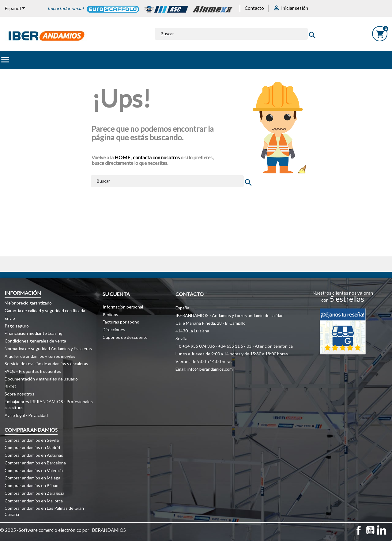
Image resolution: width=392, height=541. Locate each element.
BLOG (10, 386)
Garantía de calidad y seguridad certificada (45, 310)
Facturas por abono (121, 322)
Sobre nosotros (19, 394)
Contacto (254, 8)
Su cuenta (116, 294)
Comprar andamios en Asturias (34, 455)
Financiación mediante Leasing (34, 333)
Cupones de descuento (125, 337)
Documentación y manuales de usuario (41, 379)
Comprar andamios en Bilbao (32, 485)
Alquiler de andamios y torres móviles (40, 356)
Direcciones (114, 329)
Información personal (123, 307)
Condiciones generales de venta (35, 341)
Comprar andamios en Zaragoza (34, 493)
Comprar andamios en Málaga (32, 478)
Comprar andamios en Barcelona (35, 463)
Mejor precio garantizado (28, 303)
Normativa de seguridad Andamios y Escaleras (48, 348)
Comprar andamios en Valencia (34, 470)
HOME (123, 157)
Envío (10, 318)
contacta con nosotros (156, 157)
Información (23, 293)
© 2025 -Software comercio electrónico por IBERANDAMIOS (63, 530)
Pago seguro (17, 326)
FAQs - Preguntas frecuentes (33, 371)
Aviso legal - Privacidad (26, 415)
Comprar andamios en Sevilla (32, 440)
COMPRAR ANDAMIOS (31, 430)
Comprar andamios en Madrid (32, 447)
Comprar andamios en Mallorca (34, 501)
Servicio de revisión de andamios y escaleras (46, 363)
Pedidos (110, 314)
